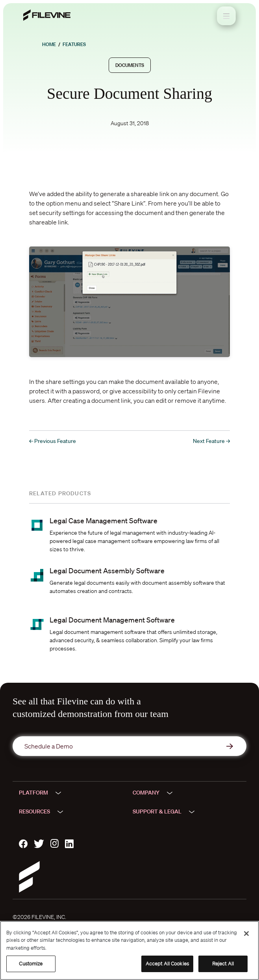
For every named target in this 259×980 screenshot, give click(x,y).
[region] (129, 950)
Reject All (223, 964)
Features (74, 44)
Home (49, 44)
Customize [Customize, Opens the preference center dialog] (31, 964)
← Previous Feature (53, 441)
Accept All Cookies (167, 964)
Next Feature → (211, 441)
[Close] (246, 934)
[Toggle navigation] (226, 16)
